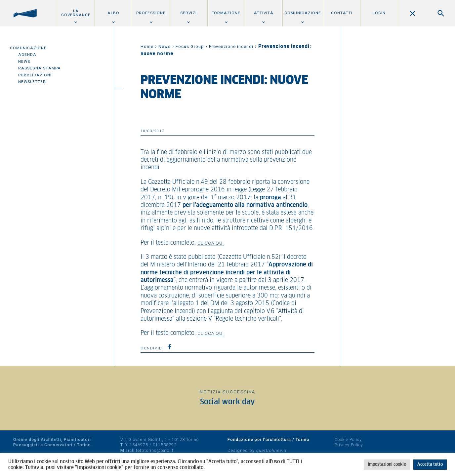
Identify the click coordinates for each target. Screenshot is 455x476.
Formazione (226, 13)
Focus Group (190, 46)
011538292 (165, 445)
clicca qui (211, 243)
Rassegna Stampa (40, 68)
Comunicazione (303, 13)
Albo (113, 13)
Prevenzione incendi (231, 46)
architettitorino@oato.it (150, 450)
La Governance (76, 13)
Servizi (188, 13)
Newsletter (32, 82)
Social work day (227, 402)
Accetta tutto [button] (430, 465)
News (24, 61)
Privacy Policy (349, 445)
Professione (151, 13)
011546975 (136, 445)
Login (379, 13)
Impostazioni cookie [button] (387, 465)
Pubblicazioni (35, 75)
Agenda (27, 55)
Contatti (342, 13)
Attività (264, 13)
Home (147, 46)
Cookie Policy (348, 439)
